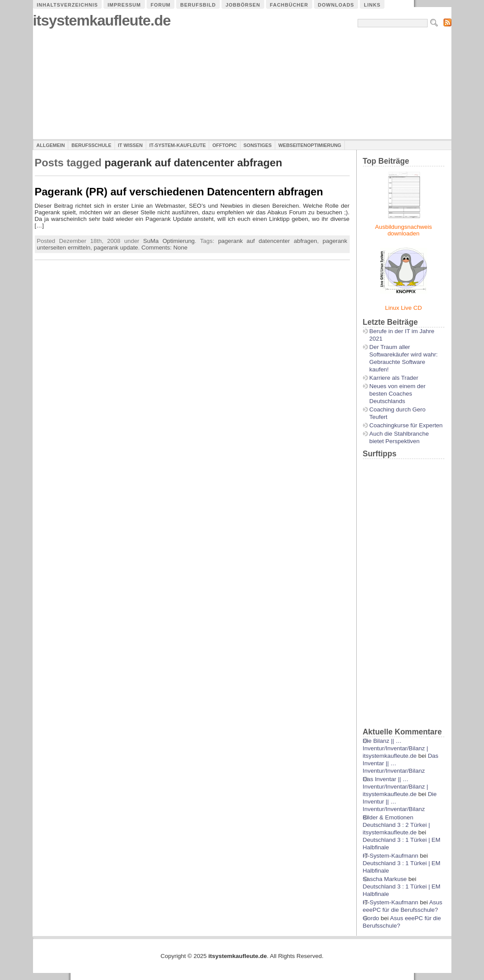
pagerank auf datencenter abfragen (268, 241)
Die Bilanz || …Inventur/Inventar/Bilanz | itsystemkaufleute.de (395, 748)
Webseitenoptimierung (310, 145)
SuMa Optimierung (169, 241)
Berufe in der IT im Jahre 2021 (402, 335)
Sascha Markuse (385, 879)
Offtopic (224, 145)
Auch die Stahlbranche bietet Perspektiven (399, 437)
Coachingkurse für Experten (406, 425)
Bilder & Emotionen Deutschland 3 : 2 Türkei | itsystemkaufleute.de (397, 825)
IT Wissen (130, 145)
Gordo (371, 918)
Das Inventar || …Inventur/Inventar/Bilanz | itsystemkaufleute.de (395, 787)
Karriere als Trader (394, 378)
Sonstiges (258, 145)
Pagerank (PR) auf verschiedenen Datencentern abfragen (179, 192)
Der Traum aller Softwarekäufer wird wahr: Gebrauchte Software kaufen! (404, 358)
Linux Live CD (403, 308)
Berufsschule (91, 145)
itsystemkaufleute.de (102, 20)
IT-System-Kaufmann (391, 856)
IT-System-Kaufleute (177, 145)
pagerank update (116, 248)
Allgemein (51, 145)
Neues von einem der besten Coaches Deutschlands (398, 394)
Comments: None (164, 248)
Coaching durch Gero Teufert (398, 413)
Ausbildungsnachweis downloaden (404, 230)
